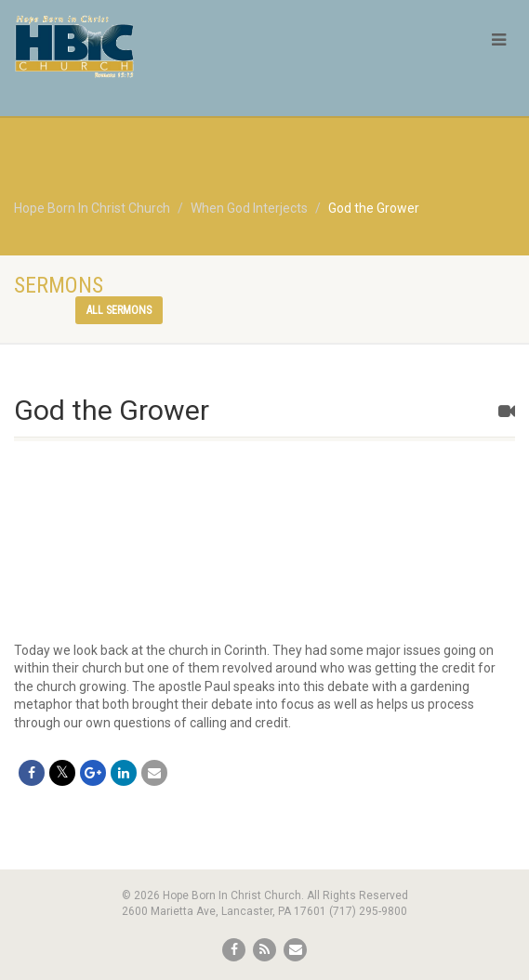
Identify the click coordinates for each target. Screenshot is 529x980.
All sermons (119, 310)
